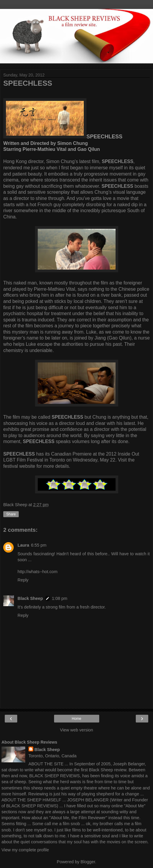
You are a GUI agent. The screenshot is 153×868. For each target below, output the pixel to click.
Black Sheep (30, 598)
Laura (23, 545)
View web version (77, 730)
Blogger (88, 862)
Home (76, 719)
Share (11, 514)
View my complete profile (25, 850)
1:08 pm (60, 598)
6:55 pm (39, 545)
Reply (23, 580)
